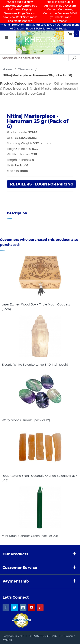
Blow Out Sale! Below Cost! (22, 93)
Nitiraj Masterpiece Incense (53, 88)
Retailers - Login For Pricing (42, 184)
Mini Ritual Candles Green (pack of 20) (30, 536)
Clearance (42, 83)
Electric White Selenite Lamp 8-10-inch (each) (35, 365)
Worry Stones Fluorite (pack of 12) (26, 420)
